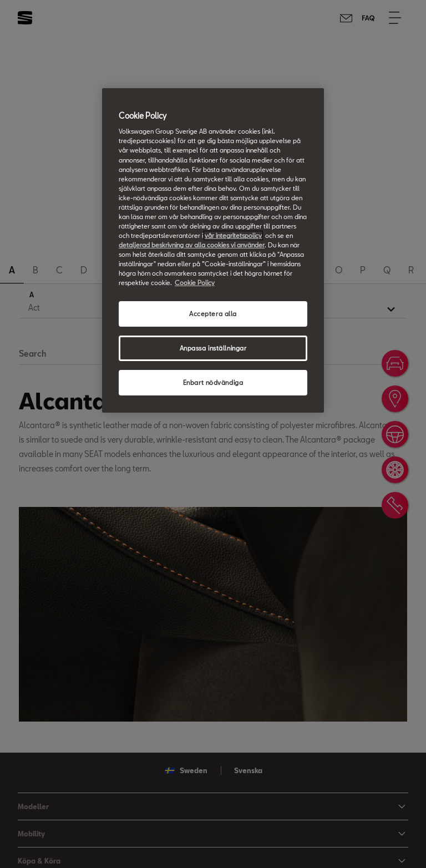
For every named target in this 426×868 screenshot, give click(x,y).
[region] (213, 250)
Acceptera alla (213, 314)
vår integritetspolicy (233, 235)
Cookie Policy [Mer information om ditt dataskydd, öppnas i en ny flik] (195, 283)
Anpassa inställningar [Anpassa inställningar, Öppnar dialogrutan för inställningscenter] (213, 348)
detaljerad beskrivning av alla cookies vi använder (192, 245)
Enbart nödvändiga (213, 382)
